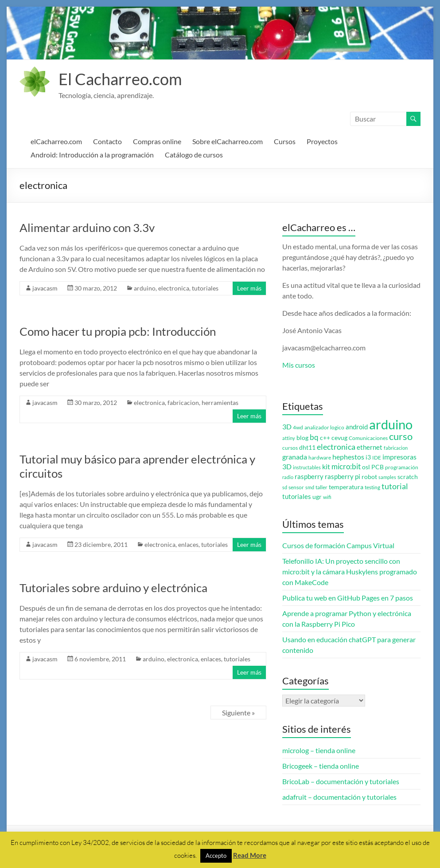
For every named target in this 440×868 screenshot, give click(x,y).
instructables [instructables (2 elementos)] (307, 467)
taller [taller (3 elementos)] (321, 487)
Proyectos (322, 141)
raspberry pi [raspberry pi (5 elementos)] (343, 477)
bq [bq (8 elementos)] (314, 437)
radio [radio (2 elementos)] (288, 477)
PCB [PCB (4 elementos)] (378, 467)
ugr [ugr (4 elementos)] (317, 497)
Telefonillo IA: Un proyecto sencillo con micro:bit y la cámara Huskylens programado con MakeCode (350, 571)
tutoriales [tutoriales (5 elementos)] (297, 497)
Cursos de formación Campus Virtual (338, 545)
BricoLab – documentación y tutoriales (341, 781)
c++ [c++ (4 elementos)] (325, 438)
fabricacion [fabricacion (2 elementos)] (396, 448)
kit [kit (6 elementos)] (326, 467)
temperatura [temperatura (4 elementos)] (346, 487)
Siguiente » (238, 713)
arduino (145, 288)
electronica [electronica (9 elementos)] (336, 447)
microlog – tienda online (319, 750)
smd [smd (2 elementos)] (310, 487)
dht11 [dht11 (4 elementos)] (307, 448)
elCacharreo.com (56, 141)
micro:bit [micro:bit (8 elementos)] (346, 466)
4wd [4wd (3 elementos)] (298, 427)
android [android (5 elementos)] (357, 427)
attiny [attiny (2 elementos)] (289, 438)
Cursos (285, 141)
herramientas (220, 403)
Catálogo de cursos (194, 155)
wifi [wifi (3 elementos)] (327, 497)
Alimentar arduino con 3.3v (87, 228)
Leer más (249, 288)
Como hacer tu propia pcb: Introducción (118, 331)
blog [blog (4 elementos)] (302, 438)
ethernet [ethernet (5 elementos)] (370, 447)
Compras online (157, 141)
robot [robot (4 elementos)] (369, 477)
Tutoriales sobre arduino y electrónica (113, 588)
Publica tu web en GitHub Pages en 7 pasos (348, 598)
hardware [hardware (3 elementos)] (320, 458)
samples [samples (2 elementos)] (387, 477)
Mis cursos (299, 365)
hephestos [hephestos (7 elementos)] (348, 457)
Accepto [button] (216, 856)
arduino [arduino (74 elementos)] (391, 424)
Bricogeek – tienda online (321, 766)
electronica (174, 288)
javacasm (45, 288)
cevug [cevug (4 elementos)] (339, 438)
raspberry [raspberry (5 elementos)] (309, 477)
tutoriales (205, 288)
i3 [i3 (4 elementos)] (368, 457)
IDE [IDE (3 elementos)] (377, 458)
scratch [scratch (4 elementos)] (408, 477)
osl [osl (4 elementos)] (366, 467)
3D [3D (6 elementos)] (287, 427)
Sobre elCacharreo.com (228, 141)
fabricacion (183, 403)
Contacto (107, 141)
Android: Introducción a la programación (92, 155)
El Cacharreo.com (120, 79)
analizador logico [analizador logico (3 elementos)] (324, 427)
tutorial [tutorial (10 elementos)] (395, 486)
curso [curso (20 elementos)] (401, 436)
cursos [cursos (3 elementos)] (290, 448)
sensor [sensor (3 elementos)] (296, 487)
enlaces (188, 544)
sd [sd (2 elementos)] (285, 487)
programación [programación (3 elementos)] (402, 467)
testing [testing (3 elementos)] (372, 487)
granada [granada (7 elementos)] (295, 457)
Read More (250, 855)
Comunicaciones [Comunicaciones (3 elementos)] (368, 438)
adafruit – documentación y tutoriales (339, 797)
